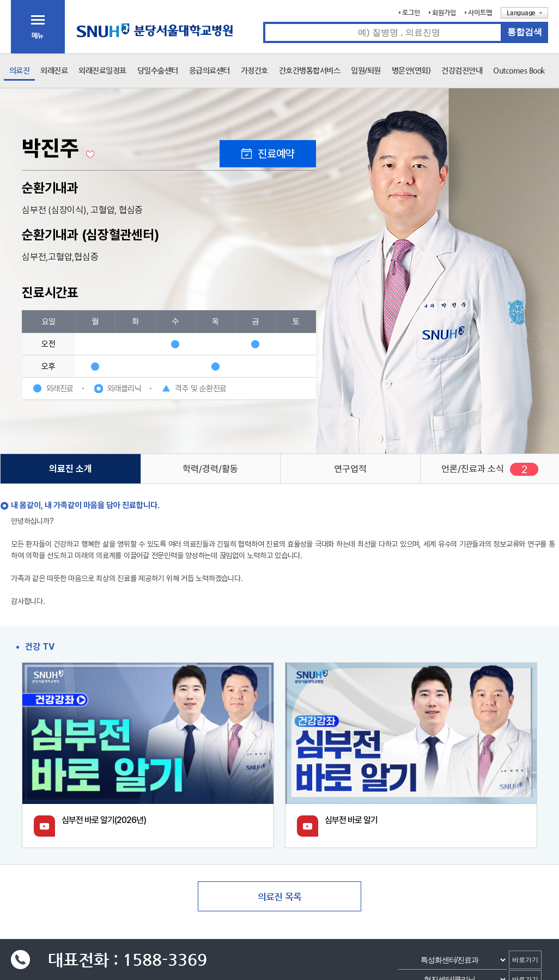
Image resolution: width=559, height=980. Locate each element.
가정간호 (254, 70)
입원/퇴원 (366, 70)
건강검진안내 (462, 70)
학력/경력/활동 (210, 469)
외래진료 (54, 70)
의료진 (20, 70)
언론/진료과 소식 (473, 469)
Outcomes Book (519, 70)
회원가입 (444, 13)
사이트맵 (480, 13)
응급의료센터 (209, 70)
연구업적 (350, 469)
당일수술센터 (158, 70)
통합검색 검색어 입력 (263, 22)
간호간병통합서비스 (310, 70)
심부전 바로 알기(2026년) (104, 820)
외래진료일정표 (102, 70)
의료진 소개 (71, 469)
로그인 (411, 13)
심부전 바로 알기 (351, 820)
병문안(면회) (411, 70)
